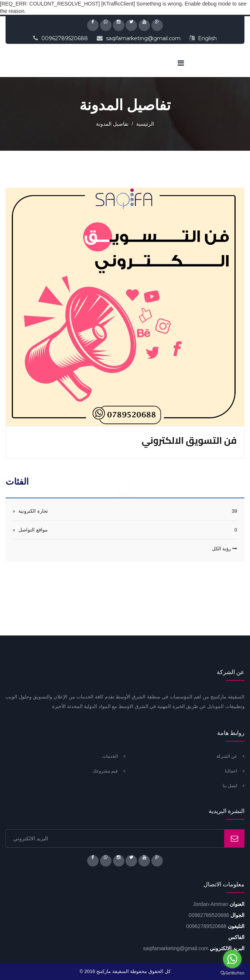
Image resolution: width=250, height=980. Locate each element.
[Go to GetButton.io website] (232, 973)
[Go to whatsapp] (232, 959)
